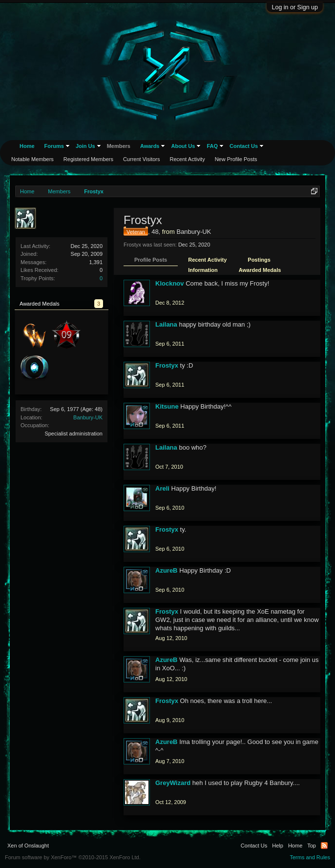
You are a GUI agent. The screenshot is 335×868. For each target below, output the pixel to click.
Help (278, 846)
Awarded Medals (260, 270)
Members (119, 146)
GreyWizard (173, 783)
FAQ (212, 146)
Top (312, 846)
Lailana (166, 324)
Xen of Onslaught (28, 846)
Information (203, 270)
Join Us (85, 146)
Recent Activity (207, 260)
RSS (324, 846)
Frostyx (167, 365)
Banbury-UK (88, 417)
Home (27, 146)
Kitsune (167, 406)
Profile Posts (151, 260)
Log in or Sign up (295, 7)
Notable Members (32, 159)
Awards (150, 146)
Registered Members (88, 159)
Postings (259, 260)
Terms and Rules (310, 857)
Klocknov (170, 283)
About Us (183, 146)
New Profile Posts (236, 159)
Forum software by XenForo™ (73, 857)
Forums (54, 146)
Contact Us (244, 146)
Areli (162, 488)
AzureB (167, 570)
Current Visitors (142, 159)
